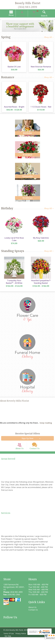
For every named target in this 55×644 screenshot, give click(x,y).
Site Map (8, 643)
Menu (14, 16)
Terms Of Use (9, 640)
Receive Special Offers (28, 437)
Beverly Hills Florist (28, 3)
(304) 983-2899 (28, 7)
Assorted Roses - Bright (14, 109)
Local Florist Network (38, 640)
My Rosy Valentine (41, 241)
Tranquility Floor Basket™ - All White (14, 286)
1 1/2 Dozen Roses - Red (41, 109)
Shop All (49, 38)
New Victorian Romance (41, 68)
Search (41, 16)
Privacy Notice (22, 640)
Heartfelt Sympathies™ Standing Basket (41, 286)
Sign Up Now (27, 442)
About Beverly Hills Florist (15, 405)
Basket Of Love (14, 68)
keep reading (46, 427)
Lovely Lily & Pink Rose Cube (14, 242)
